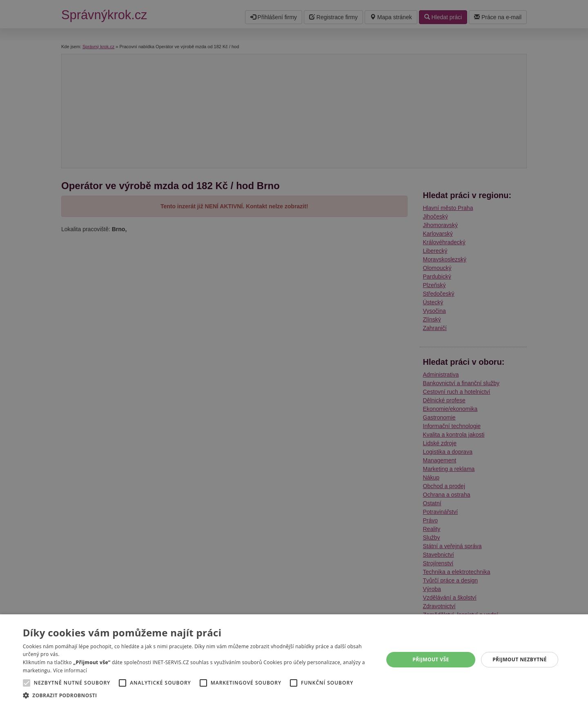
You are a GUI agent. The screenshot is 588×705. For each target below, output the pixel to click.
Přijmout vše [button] (431, 659)
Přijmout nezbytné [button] (520, 659)
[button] (198, 695)
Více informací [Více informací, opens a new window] (70, 670)
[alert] (294, 352)
